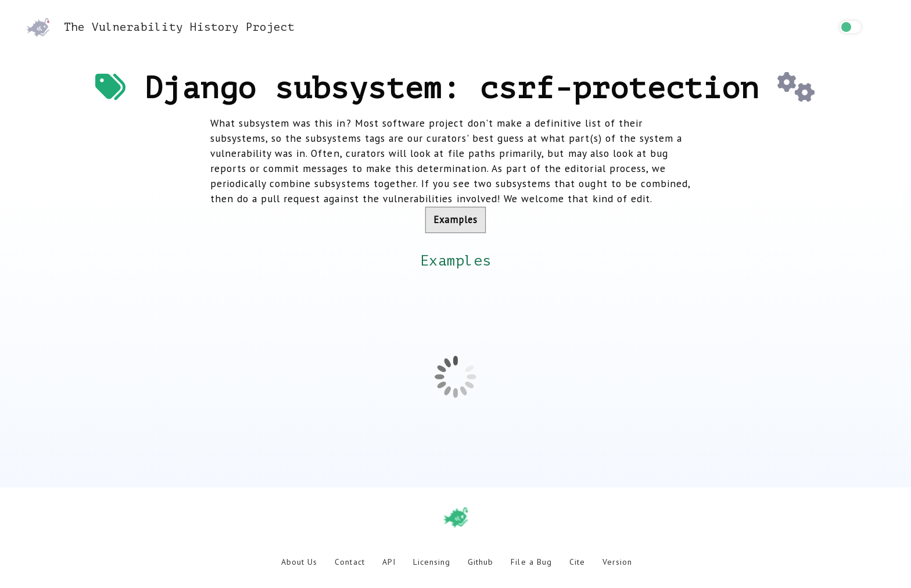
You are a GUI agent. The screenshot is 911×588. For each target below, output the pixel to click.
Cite (577, 562)
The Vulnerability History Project (160, 27)
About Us (299, 562)
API (389, 562)
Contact (349, 562)
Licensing (432, 562)
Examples (455, 220)
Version (617, 562)
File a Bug (531, 562)
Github (480, 562)
